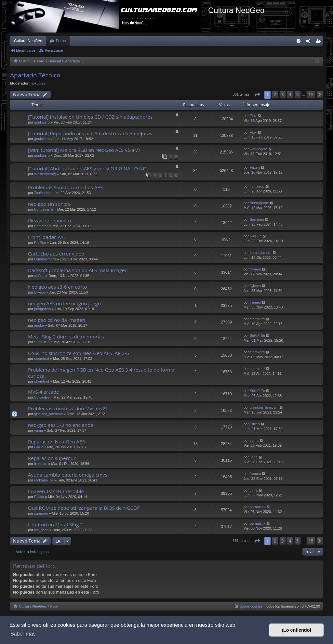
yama (39, 430)
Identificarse (26, 50)
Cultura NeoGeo (28, 41)
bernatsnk (258, 507)
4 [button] (290, 94)
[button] (257, 95)
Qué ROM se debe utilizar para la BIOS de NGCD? (83, 508)
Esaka (39, 497)
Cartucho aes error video (56, 254)
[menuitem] (299, 41)
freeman (41, 464)
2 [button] (275, 94)
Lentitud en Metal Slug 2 (55, 524)
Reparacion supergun (52, 458)
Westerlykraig (45, 174)
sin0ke (39, 276)
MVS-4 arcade (44, 392)
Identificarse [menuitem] (310, 42)
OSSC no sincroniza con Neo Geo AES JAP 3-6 (79, 353)
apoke (39, 325)
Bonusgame (44, 209)
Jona (254, 457)
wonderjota (259, 149)
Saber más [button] (23, 634)
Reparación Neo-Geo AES (56, 441)
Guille (39, 447)
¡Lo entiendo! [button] (296, 630)
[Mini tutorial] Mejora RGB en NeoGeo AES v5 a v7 (84, 150)
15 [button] (311, 94)
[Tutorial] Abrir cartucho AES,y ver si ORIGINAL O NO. (88, 168)
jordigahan (42, 309)
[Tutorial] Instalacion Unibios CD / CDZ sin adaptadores (90, 117)
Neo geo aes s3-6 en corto (57, 287)
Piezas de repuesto (49, 220)
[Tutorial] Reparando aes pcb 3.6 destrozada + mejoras (90, 133)
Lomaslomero (45, 259)
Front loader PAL (47, 237)
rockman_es (44, 480)
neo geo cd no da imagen (57, 320)
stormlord (257, 319)
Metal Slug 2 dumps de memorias (66, 336)
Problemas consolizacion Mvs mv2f (67, 408)
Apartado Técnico (35, 75)
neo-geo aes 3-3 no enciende (61, 425)
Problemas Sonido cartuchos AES (65, 187)
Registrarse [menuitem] (320, 42)
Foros (61, 41)
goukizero (42, 122)
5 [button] (298, 94)
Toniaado (41, 193)
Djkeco (40, 292)
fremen (255, 269)
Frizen (255, 167)
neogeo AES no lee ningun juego (64, 303)
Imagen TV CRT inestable (56, 491)
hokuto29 (38, 83)
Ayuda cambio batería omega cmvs (68, 475)
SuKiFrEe (42, 342)
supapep (41, 513)
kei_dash (41, 530)
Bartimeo (41, 226)
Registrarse (54, 50)
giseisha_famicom (48, 414)
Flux (253, 116)
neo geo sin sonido (49, 204)
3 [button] (283, 94)
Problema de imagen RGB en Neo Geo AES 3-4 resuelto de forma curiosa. (101, 373)
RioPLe (40, 243)
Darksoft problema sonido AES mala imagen (78, 270)
